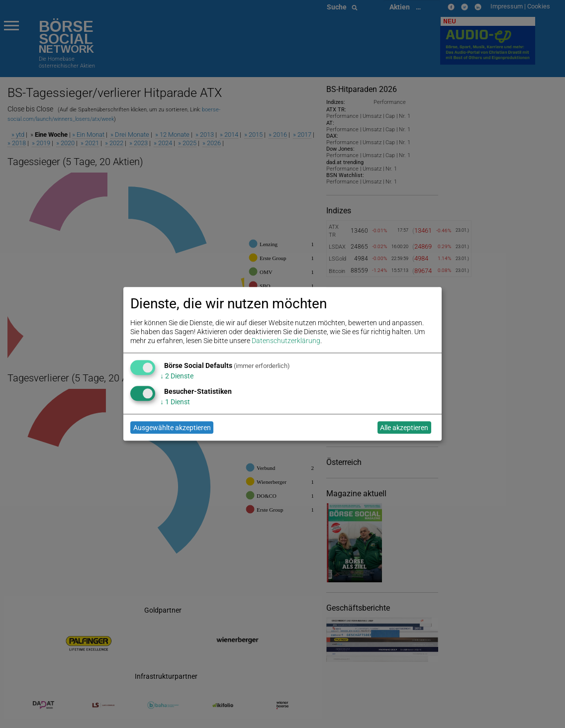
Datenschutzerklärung (286, 341)
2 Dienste (177, 376)
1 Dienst (175, 402)
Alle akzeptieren (404, 428)
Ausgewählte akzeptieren (172, 428)
